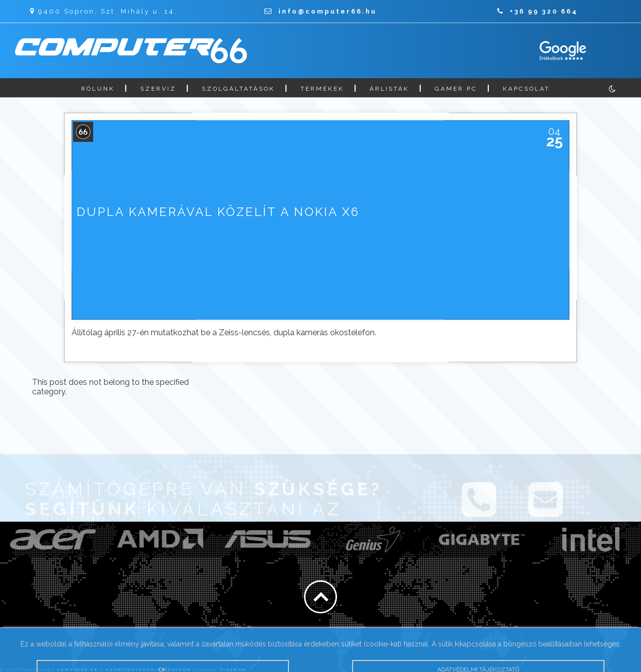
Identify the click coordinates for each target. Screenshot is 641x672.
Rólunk (98, 89)
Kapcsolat (526, 89)
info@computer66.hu (320, 11)
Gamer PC (456, 89)
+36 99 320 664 (538, 11)
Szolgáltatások (238, 89)
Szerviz (158, 89)
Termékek (322, 89)
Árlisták (389, 89)
